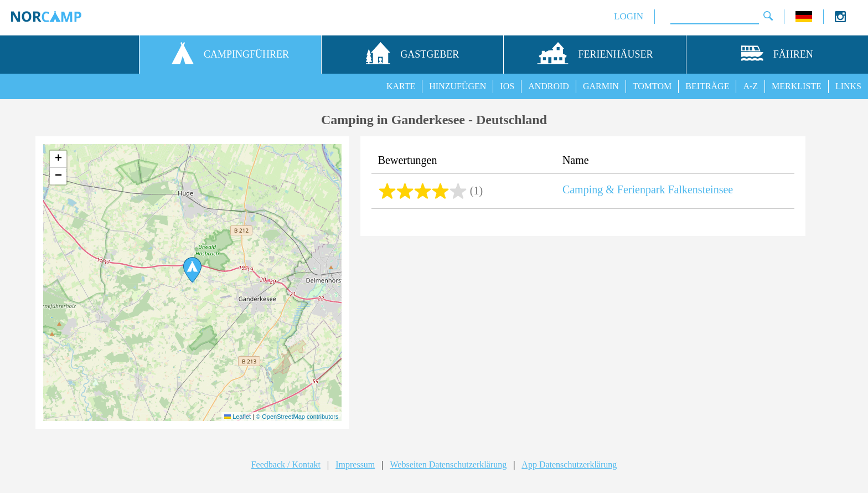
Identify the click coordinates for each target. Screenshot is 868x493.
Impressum (355, 464)
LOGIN (629, 16)
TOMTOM (652, 86)
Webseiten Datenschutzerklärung (449, 464)
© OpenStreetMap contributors (297, 417)
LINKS (848, 86)
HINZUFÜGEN (458, 86)
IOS (507, 86)
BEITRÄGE (707, 86)
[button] (192, 270)
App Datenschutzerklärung (569, 464)
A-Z (750, 86)
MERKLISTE (797, 86)
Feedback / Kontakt (286, 464)
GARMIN (601, 86)
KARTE (401, 86)
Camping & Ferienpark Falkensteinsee (648, 189)
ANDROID (549, 86)
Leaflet (237, 417)
